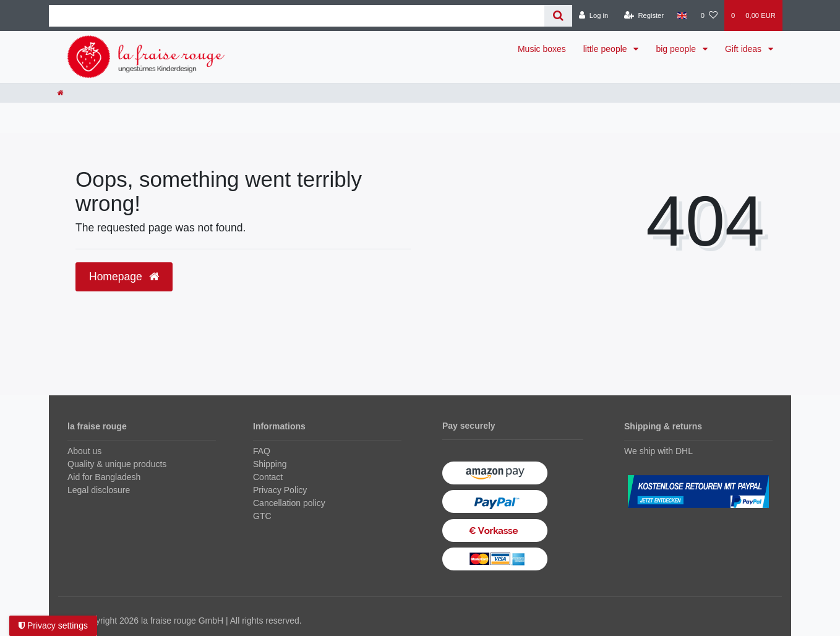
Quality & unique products (117, 464)
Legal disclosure (99, 490)
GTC (262, 516)
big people (677, 49)
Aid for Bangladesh (104, 477)
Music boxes (542, 49)
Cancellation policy (289, 503)
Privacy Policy (280, 490)
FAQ (262, 451)
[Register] (644, 15)
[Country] (682, 15)
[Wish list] (709, 15)
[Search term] (297, 16)
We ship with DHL (658, 451)
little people (606, 49)
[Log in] (594, 15)
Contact (268, 477)
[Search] (558, 16)
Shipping (270, 464)
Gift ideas (744, 49)
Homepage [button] (124, 277)
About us (84, 451)
